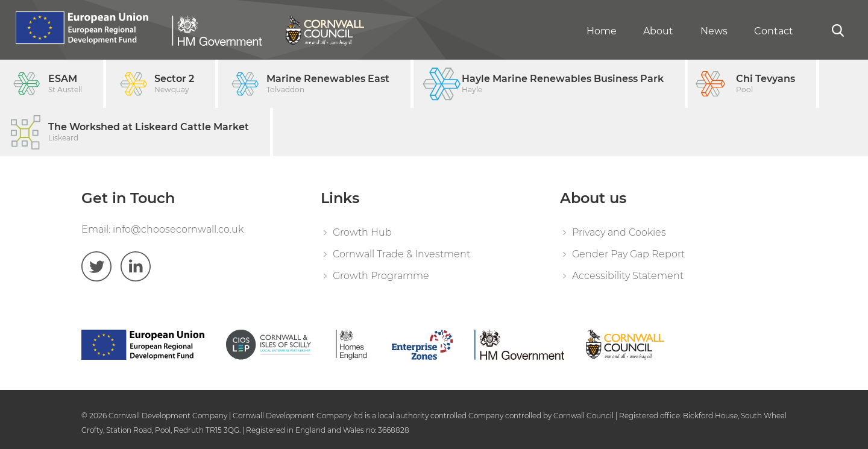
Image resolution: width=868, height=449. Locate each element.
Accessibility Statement (628, 276)
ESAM (65, 84)
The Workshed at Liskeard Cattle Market (149, 132)
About (658, 31)
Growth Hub (362, 232)
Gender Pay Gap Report (628, 254)
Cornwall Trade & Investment (401, 254)
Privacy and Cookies (619, 232)
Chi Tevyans (766, 84)
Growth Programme (381, 276)
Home (602, 31)
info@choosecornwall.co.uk (178, 229)
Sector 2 (174, 84)
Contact (774, 31)
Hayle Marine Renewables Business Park (563, 84)
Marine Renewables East (328, 84)
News (714, 31)
